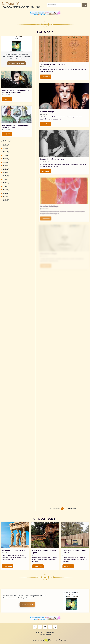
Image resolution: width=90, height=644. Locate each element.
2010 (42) (5, 200)
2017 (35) (5, 176)
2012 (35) (5, 193)
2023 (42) (5, 155)
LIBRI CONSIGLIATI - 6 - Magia (53, 64)
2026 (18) (5, 145)
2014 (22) (5, 186)
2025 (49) (5, 148)
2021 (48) (5, 162)
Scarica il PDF (27, 604)
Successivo (72, 509)
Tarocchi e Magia (47, 112)
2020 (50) (5, 166)
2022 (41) (5, 159)
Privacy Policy (40, 632)
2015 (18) (5, 183)
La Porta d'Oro (12, 4)
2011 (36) (5, 197)
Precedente (56, 509)
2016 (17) (5, 179)
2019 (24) (5, 169)
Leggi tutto (7, 99)
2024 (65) (5, 152)
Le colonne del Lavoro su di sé (14, 550)
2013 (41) (5, 190)
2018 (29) (5, 173)
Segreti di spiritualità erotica (52, 159)
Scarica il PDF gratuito (16, 63)
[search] (64, 5)
